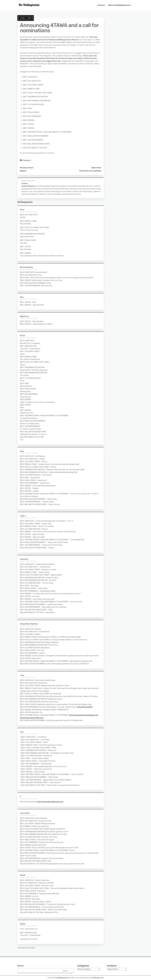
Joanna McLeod (28, 186)
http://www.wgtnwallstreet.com (50, 802)
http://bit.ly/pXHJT (85, 707)
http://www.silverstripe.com (32, 718)
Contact (101, 5)
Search (21, 966)
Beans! (23, 171)
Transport (27, 160)
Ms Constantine (26, 267)
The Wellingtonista (62, 978)
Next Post (96, 168)
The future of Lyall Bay (90, 171)
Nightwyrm (24, 316)
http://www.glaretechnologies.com (84, 715)
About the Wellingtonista (119, 5)
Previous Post (27, 168)
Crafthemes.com (97, 978)
